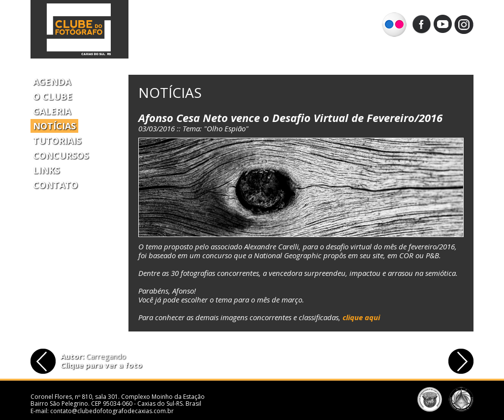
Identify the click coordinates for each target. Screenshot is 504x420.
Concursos (61, 155)
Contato (55, 185)
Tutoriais (57, 141)
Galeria (52, 111)
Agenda (52, 82)
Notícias (54, 126)
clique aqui (361, 317)
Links (46, 170)
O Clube (53, 96)
